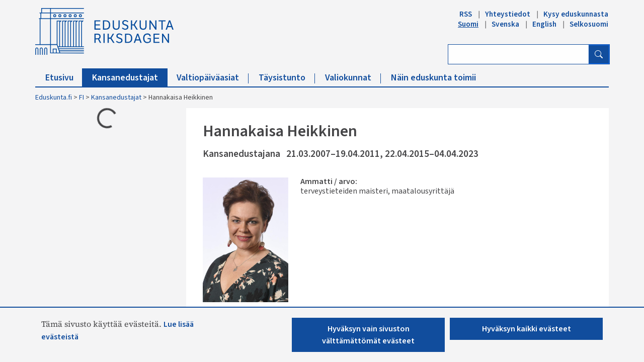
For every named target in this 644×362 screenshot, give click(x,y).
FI (82, 98)
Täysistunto (287, 78)
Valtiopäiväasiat (213, 78)
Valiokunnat (353, 78)
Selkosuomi (589, 24)
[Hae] (599, 54)
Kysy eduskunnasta (576, 14)
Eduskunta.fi (54, 98)
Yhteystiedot (508, 14)
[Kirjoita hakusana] (518, 54)
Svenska (505, 24)
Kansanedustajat (130, 78)
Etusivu (64, 78)
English (544, 24)
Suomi (468, 24)
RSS (466, 14)
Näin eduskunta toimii (433, 78)
